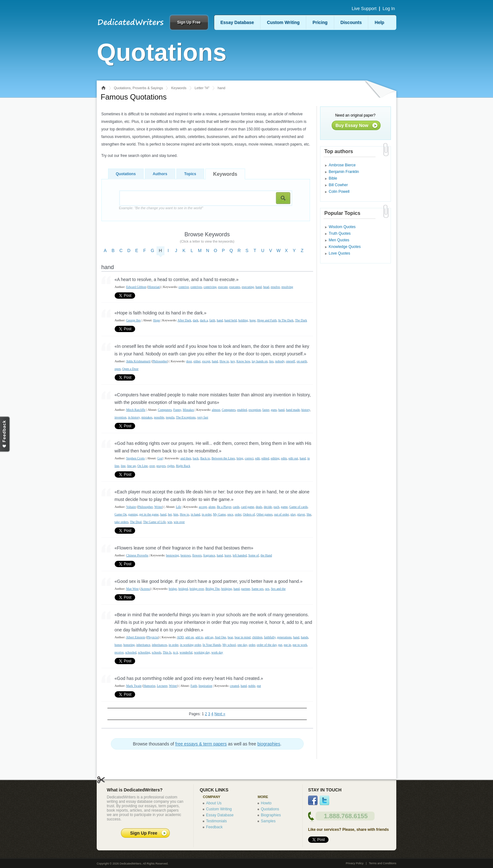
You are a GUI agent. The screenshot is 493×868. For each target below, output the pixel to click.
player (301, 514)
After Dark (184, 320)
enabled (242, 410)
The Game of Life (154, 522)
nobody (280, 361)
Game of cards (298, 507)
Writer (158, 507)
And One (220, 637)
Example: (161, 208)
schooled (131, 652)
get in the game (149, 514)
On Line (143, 466)
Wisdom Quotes (342, 227)
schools (157, 652)
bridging (226, 589)
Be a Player (224, 507)
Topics (190, 174)
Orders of (249, 514)
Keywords (179, 88)
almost (216, 410)
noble (252, 686)
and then (186, 458)
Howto (266, 803)
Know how (243, 361)
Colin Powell (339, 192)
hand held (230, 320)
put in (287, 645)
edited (265, 458)
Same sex (258, 589)
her (170, 514)
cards (236, 507)
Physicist (153, 637)
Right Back (183, 466)
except (206, 361)
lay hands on (260, 361)
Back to (205, 458)
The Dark (301, 320)
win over (179, 522)
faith (212, 320)
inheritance (143, 645)
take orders (122, 522)
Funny (177, 410)
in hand (196, 514)
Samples (268, 821)
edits (284, 458)
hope (252, 320)
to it (175, 652)
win (170, 522)
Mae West (132, 589)
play (293, 514)
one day (242, 645)
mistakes (147, 417)
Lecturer (162, 686)
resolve (275, 287)
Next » (220, 714)
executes (235, 287)
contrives (196, 287)
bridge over (197, 589)
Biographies (271, 815)
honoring (129, 645)
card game (247, 507)
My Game (219, 514)
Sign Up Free (189, 22)
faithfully (270, 637)
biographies (269, 744)
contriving (210, 287)
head (266, 287)
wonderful (186, 652)
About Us (214, 803)
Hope (157, 320)
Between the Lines (223, 458)
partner (246, 589)
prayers (161, 466)
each (276, 507)
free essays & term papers (201, 744)
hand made (293, 410)
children (257, 637)
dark (196, 320)
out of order (281, 514)
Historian (154, 287)
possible (159, 417)
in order (206, 514)
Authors (160, 174)
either (197, 361)
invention (121, 417)
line (123, 466)
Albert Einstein (136, 637)
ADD (181, 637)
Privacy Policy (355, 863)
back (196, 458)
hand (258, 287)
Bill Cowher (338, 185)
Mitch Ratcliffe (136, 410)
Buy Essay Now (352, 125)
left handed (240, 555)
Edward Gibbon (136, 287)
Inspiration (205, 686)
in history (134, 417)
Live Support (364, 9)
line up (132, 466)
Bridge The (212, 589)
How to (224, 361)
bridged (183, 589)
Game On (121, 514)
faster (266, 410)
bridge (173, 589)
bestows (186, 555)
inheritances (159, 645)
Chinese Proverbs (137, 555)
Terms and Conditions (383, 863)
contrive (184, 287)
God (160, 458)
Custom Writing (283, 22)
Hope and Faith (267, 320)
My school (229, 645)
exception (255, 410)
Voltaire (131, 507)
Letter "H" (202, 88)
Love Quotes (340, 253)
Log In (389, 9)
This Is (167, 652)
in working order (190, 645)
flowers (197, 555)
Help (379, 22)
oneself (291, 361)
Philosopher (160, 361)
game (284, 507)
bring (240, 458)
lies (272, 361)
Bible (333, 178)
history (306, 410)
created (235, 686)
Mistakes (188, 410)
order (238, 514)
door (189, 361)
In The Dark (286, 320)
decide (268, 507)
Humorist (149, 686)
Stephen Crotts (135, 458)
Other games (264, 514)
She (309, 514)
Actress (145, 589)
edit (258, 458)
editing (275, 458)
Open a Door (130, 369)
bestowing (172, 555)
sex (267, 589)
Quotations (126, 174)
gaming (133, 514)
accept (203, 507)
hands (304, 637)
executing (248, 287)
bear (230, 637)
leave (228, 555)
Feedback (214, 827)
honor (118, 645)
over (152, 466)
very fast (203, 417)
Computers (165, 410)
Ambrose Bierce (342, 165)
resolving (287, 287)
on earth (302, 361)
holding (243, 320)
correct (249, 458)
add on (189, 637)
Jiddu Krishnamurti (138, 361)
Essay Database (237, 22)
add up (209, 637)
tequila (170, 417)
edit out (293, 458)
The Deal (136, 522)
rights (171, 466)
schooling (144, 652)
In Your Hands (212, 645)
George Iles (133, 320)
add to (199, 637)
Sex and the (278, 589)
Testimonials (216, 821)
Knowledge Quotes (345, 247)
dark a (204, 320)
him (176, 514)
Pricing (320, 22)
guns (274, 410)
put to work (300, 645)
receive (119, 652)
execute (223, 287)
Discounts (351, 22)
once (230, 514)
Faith (194, 686)
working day (202, 652)
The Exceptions (186, 417)
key (233, 361)
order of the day (267, 645)
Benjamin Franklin (344, 172)
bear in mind (243, 637)
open (118, 369)
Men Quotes (339, 240)
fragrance (209, 555)
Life (178, 507)
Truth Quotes (340, 233)
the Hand (266, 555)
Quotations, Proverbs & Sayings (139, 88)
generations (284, 637)
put (280, 645)
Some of (254, 555)
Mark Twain (134, 686)
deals (259, 507)
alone (212, 507)
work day (217, 652)
